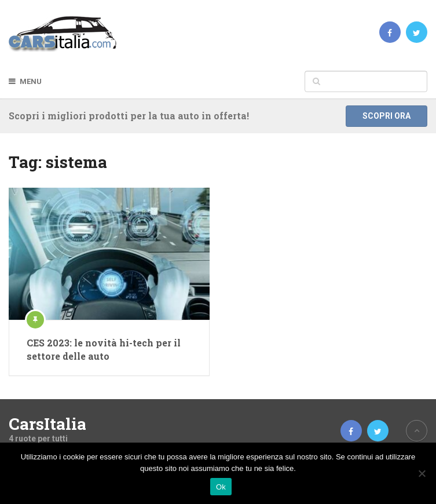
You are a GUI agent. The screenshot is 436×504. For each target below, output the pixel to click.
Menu (31, 81)
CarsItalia (47, 424)
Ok (221, 487)
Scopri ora (386, 116)
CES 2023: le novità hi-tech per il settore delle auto (104, 349)
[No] (422, 473)
